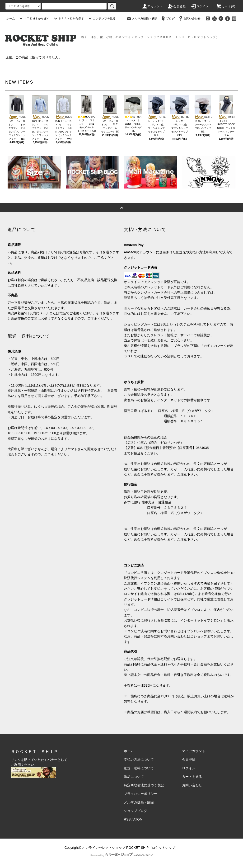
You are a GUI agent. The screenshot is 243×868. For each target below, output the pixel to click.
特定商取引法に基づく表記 (144, 785)
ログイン (200, 6)
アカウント (152, 6)
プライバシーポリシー (140, 794)
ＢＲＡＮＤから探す (68, 19)
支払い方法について (139, 759)
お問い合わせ (189, 19)
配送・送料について (139, 768)
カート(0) (226, 6)
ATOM (138, 819)
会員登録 (177, 6)
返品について (134, 777)
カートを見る (192, 777)
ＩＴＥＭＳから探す (34, 19)
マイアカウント (194, 751)
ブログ (168, 19)
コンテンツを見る (101, 19)
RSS (127, 819)
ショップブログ (136, 811)
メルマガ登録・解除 (142, 19)
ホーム (11, 19)
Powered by (121, 855)
